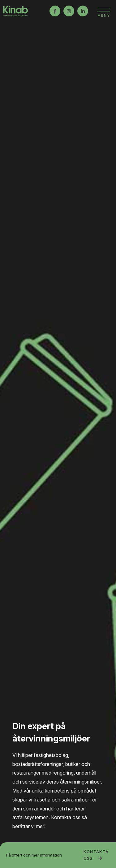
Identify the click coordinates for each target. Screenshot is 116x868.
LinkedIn (83, 11)
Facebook (55, 11)
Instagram (69, 11)
